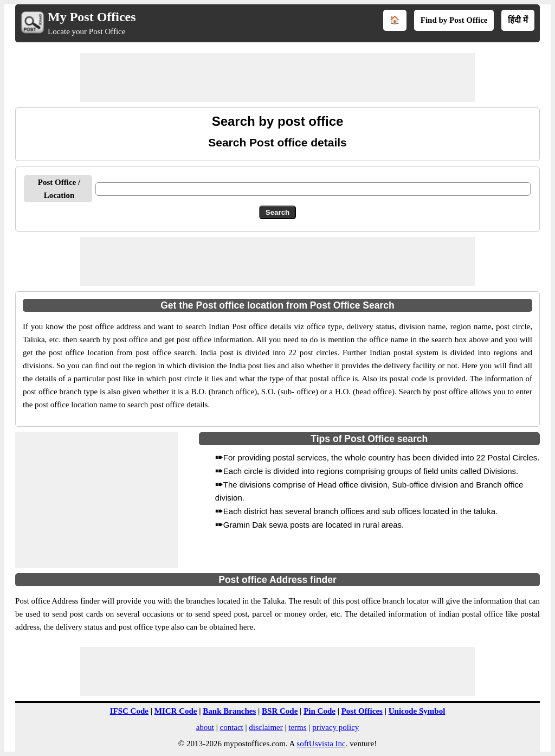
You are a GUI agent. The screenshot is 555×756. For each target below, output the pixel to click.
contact (231, 727)
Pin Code (320, 711)
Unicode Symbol (417, 711)
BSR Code (280, 711)
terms (297, 727)
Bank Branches (229, 711)
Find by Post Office (454, 20)
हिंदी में (518, 20)
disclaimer (266, 727)
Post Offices (362, 711)
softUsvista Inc (321, 744)
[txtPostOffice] (313, 189)
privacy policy (335, 727)
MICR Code (176, 711)
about (205, 727)
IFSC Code (129, 711)
